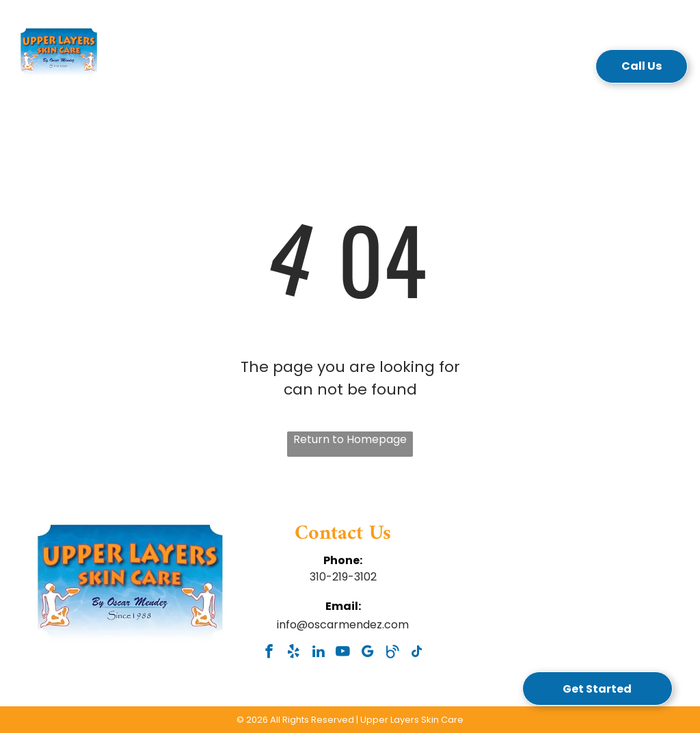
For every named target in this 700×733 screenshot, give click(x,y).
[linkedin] (318, 653)
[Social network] (392, 653)
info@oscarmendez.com (343, 625)
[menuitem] (177, 70)
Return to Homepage (350, 439)
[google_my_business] (367, 653)
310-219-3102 (343, 577)
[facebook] (269, 653)
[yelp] (294, 653)
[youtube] (343, 653)
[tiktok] (417, 653)
